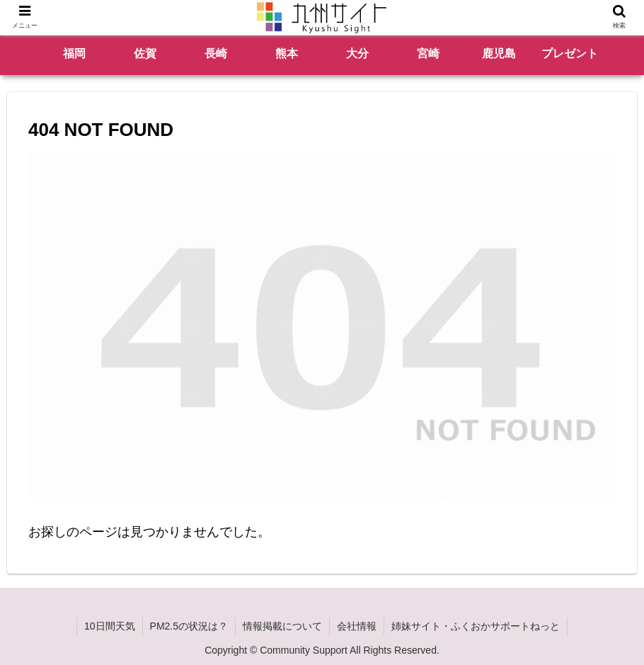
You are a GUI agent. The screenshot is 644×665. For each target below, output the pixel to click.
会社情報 (357, 626)
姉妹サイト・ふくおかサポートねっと (476, 626)
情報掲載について (282, 626)
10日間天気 (110, 626)
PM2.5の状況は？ (189, 626)
